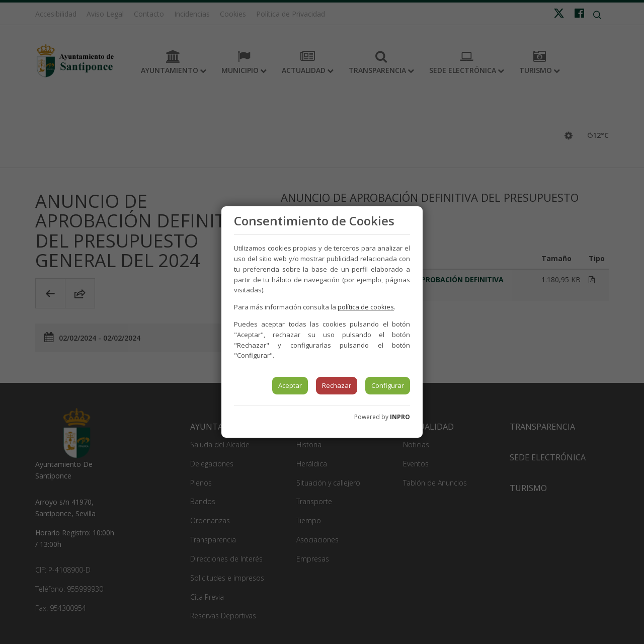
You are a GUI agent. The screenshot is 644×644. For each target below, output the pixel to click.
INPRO (400, 417)
